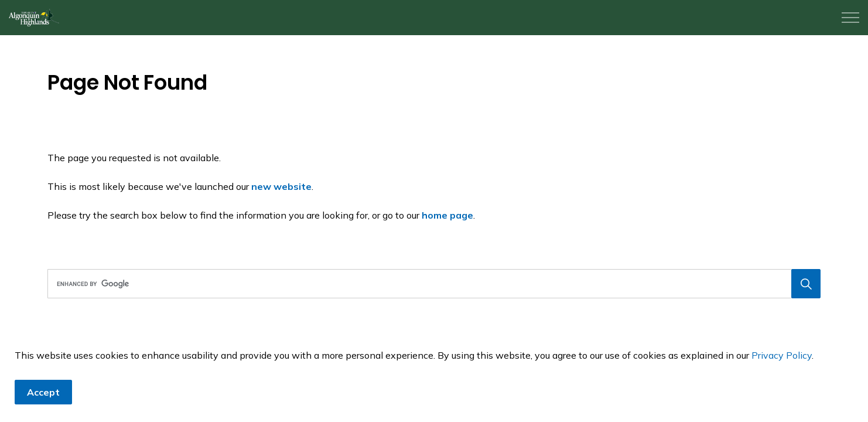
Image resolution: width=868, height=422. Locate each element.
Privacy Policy (782, 355)
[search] (430, 284)
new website (281, 186)
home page (447, 215)
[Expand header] (850, 18)
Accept (43, 392)
